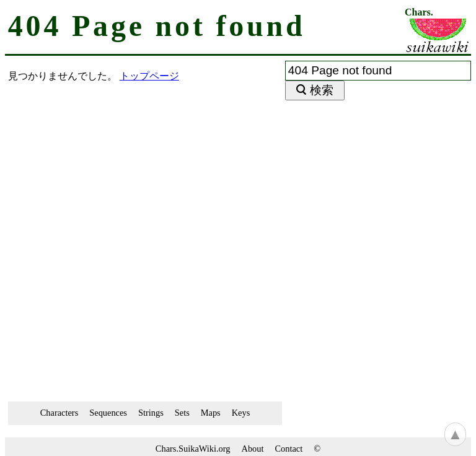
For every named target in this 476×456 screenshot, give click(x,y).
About (253, 449)
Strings (151, 413)
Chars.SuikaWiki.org (193, 449)
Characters (59, 413)
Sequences (108, 413)
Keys (241, 413)
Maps (211, 413)
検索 (322, 90)
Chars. (419, 12)
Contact (289, 449)
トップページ (149, 76)
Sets (182, 413)
